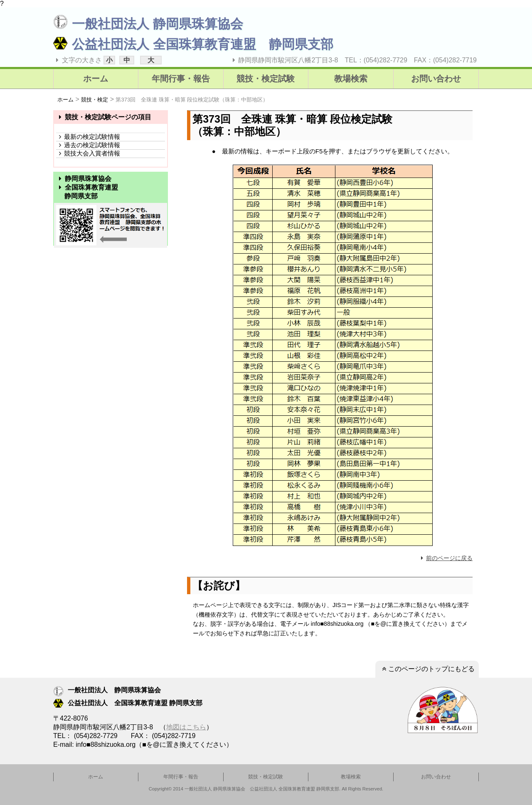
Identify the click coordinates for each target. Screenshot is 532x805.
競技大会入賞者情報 (88, 153)
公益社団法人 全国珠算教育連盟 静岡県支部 (193, 44)
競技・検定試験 (266, 79)
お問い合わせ (436, 79)
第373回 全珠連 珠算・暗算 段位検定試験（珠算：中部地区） (192, 100)
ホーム (96, 79)
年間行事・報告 (181, 79)
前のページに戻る (446, 558)
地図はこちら (186, 727)
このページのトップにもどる (427, 669)
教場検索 (351, 79)
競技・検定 (95, 100)
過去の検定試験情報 (88, 145)
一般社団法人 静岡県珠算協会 (148, 24)
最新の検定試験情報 (88, 137)
